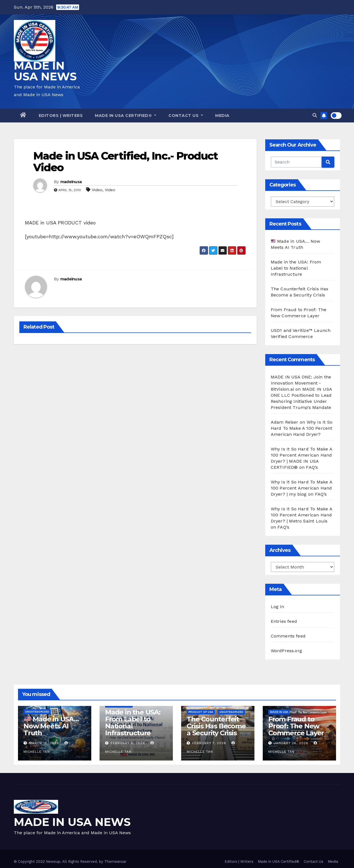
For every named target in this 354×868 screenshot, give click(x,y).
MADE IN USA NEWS (45, 71)
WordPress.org (287, 651)
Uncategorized (37, 712)
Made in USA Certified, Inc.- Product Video (126, 162)
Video (97, 190)
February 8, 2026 (128, 743)
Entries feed (284, 621)
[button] (315, 115)
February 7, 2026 (209, 743)
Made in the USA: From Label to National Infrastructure (296, 268)
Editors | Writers (61, 116)
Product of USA (201, 712)
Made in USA (279, 712)
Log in (277, 607)
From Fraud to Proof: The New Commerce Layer (296, 726)
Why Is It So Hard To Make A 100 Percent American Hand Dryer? (302, 428)
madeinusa (71, 182)
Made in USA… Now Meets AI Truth (51, 726)
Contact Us (186, 116)
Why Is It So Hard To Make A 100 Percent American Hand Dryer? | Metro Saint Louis (301, 515)
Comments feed (288, 636)
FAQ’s (312, 467)
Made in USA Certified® (126, 116)
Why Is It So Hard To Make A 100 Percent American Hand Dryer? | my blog (301, 488)
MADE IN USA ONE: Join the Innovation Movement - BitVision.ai (301, 383)
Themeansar (115, 861)
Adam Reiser (285, 422)
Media (222, 116)
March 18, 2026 (44, 743)
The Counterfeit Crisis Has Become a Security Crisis (216, 726)
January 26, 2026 (291, 743)
